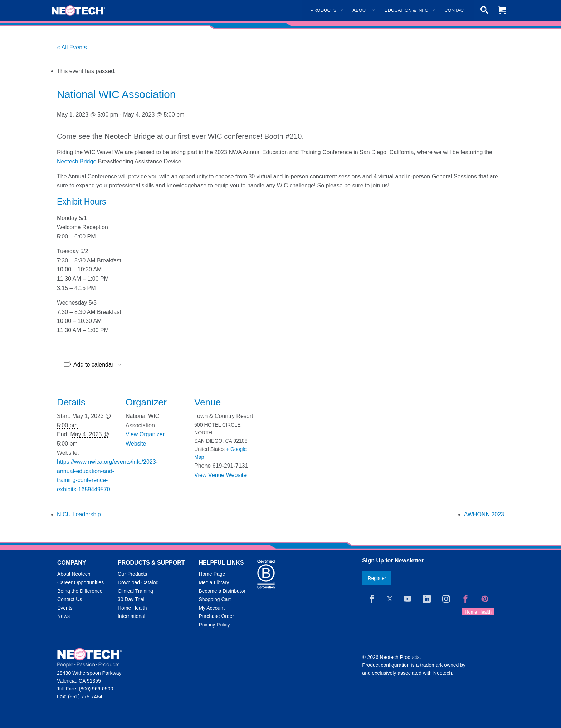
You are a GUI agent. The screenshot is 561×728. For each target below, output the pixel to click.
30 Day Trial (131, 599)
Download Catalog (138, 582)
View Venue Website (220, 475)
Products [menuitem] (324, 10)
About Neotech (74, 574)
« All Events (72, 47)
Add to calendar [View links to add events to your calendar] (93, 365)
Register (377, 578)
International (131, 616)
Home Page (212, 574)
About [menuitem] (360, 10)
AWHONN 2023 (484, 514)
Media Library (214, 582)
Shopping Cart (215, 599)
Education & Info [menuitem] (407, 10)
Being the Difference (80, 591)
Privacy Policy (214, 625)
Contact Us (70, 599)
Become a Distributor (222, 591)
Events (65, 608)
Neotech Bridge (77, 161)
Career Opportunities (81, 582)
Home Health (132, 608)
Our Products (132, 574)
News (64, 616)
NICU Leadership (79, 514)
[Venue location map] (301, 434)
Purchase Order (216, 616)
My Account (211, 608)
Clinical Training (135, 591)
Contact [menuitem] (455, 10)
